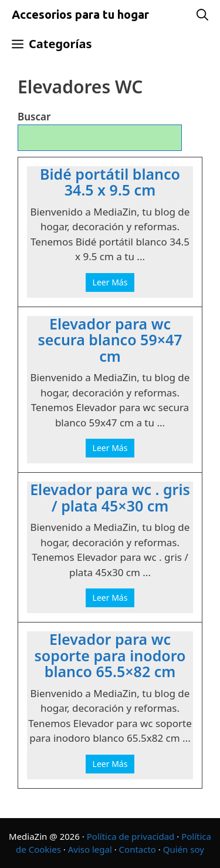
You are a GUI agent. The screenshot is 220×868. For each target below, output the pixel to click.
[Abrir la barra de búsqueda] (202, 15)
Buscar (34, 117)
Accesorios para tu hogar (80, 14)
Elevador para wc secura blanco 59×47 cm (110, 340)
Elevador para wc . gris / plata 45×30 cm (110, 498)
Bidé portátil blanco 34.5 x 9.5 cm (110, 182)
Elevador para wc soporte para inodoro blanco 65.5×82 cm (110, 656)
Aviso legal (90, 849)
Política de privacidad (131, 836)
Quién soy (184, 849)
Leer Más (110, 282)
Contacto (138, 849)
